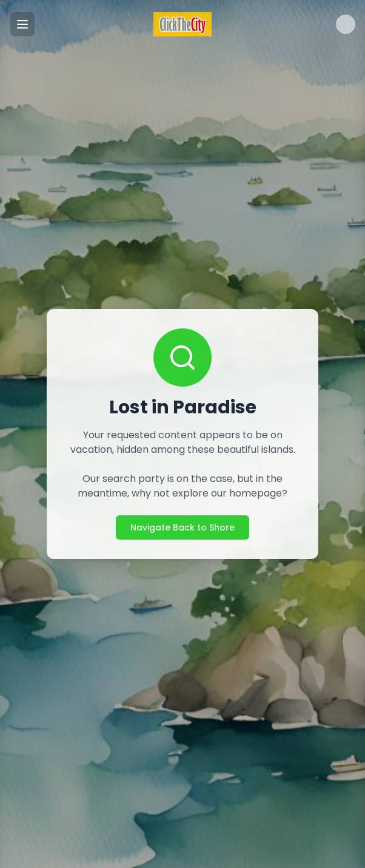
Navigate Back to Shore (182, 527)
